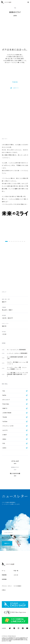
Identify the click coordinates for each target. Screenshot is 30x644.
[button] (6, 241)
